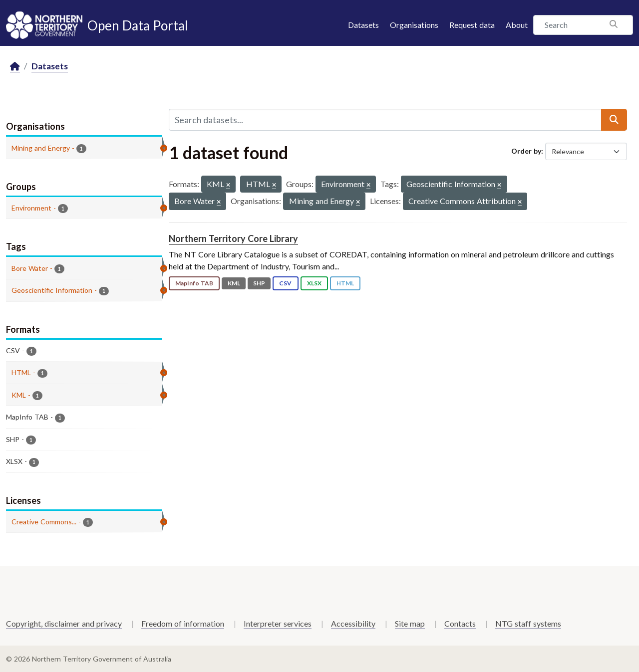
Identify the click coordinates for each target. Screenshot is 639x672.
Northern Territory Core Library (233, 238)
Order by (526, 151)
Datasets (363, 25)
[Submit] (614, 120)
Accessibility (353, 623)
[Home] (15, 67)
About (517, 25)
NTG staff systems (528, 623)
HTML (345, 283)
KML (234, 283)
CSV (285, 283)
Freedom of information (183, 623)
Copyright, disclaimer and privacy (64, 623)
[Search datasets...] (385, 120)
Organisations (414, 25)
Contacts (460, 623)
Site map (410, 623)
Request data (472, 25)
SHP (259, 283)
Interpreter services (278, 623)
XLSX (314, 283)
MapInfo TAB (194, 283)
